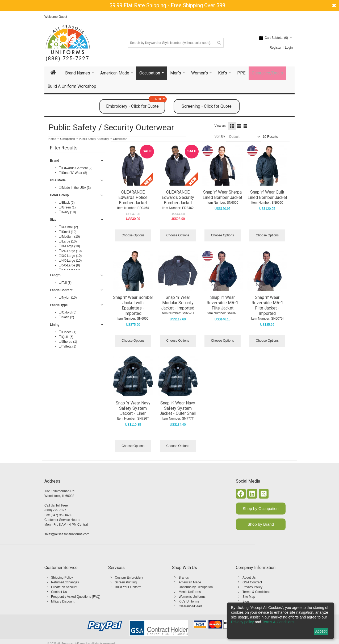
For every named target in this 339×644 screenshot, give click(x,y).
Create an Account (64, 587)
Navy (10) (67, 212)
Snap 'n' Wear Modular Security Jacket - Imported (178, 303)
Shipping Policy (62, 578)
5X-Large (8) (69, 265)
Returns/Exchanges (65, 582)
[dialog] (281, 621)
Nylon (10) (68, 298)
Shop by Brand (261, 524)
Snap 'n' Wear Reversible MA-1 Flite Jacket (222, 303)
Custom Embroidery (129, 578)
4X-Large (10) (70, 261)
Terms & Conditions (256, 592)
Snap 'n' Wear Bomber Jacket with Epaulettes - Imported (133, 305)
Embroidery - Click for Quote (136, 104)
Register (276, 48)
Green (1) (67, 207)
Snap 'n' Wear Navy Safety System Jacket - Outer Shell (178, 408)
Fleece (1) (68, 332)
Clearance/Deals (191, 606)
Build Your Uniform (128, 587)
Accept (321, 631)
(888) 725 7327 (55, 510)
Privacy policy (242, 622)
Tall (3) (65, 283)
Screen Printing (126, 582)
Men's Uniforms (190, 592)
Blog (246, 601)
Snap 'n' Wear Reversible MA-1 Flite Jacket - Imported (267, 305)
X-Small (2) (68, 227)
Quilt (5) (66, 337)
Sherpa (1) (68, 342)
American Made (190, 582)
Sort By (220, 136)
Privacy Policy (252, 587)
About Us (249, 578)
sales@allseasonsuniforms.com (67, 534)
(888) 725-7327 (67, 59)
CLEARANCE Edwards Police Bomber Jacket (133, 197)
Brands (184, 578)
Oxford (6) (68, 312)
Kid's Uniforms (189, 601)
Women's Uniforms (192, 597)
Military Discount (63, 601)
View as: (221, 126)
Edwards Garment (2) (76, 168)
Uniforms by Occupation (196, 587)
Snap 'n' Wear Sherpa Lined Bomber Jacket (222, 195)
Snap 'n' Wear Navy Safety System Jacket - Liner (133, 408)
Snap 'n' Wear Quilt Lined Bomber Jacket (267, 195)
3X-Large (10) (70, 256)
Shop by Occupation (261, 509)
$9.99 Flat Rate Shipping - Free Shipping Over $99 (167, 5)
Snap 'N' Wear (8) (73, 173)
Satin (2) (66, 317)
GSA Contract (252, 582)
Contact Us (59, 592)
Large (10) (68, 241)
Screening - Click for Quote (207, 106)
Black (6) (67, 203)
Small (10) (68, 232)
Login (289, 48)
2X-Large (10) (70, 251)
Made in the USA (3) (75, 188)
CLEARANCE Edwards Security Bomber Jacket (178, 197)
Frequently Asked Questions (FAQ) (76, 597)
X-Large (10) (69, 246)
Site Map (249, 597)
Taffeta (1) (68, 346)
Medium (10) (69, 237)
